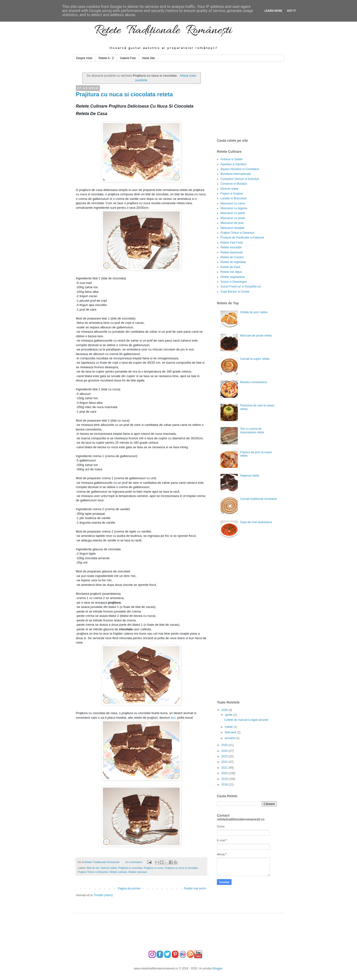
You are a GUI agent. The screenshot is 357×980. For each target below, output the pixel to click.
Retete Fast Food (232, 243)
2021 (225, 768)
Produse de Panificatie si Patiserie (242, 238)
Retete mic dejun (231, 272)
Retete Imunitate (231, 247)
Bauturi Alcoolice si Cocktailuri (240, 169)
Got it (291, 11)
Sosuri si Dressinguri (234, 282)
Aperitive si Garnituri (233, 164)
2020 (225, 773)
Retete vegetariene (233, 277)
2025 (225, 745)
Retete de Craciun (232, 257)
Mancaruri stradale (232, 228)
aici (173, 718)
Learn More (274, 11)
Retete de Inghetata (233, 262)
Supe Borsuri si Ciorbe (235, 292)
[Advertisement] (253, 100)
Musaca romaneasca (253, 382)
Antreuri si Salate (231, 159)
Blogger (218, 968)
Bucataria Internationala (236, 174)
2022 (225, 762)
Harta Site (148, 58)
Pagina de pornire (129, 888)
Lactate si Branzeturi (234, 198)
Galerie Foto (128, 58)
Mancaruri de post (232, 223)
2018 (225, 784)
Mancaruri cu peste (233, 218)
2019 (225, 779)
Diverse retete (229, 189)
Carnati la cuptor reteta (255, 359)
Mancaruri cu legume (234, 208)
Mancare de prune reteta (256, 336)
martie (229, 727)
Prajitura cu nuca (153, 868)
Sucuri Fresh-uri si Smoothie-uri (241, 287)
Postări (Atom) (104, 895)
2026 (225, 710)
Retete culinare (118, 872)
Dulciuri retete (109, 868)
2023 (225, 756)
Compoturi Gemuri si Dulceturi (240, 179)
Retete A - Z (106, 58)
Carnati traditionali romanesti (259, 499)
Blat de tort (93, 868)
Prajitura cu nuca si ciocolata (181, 868)
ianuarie (230, 738)
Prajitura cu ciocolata (130, 868)
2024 (225, 751)
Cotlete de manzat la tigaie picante (246, 720)
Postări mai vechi (195, 888)
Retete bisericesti (232, 252)
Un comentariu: (134, 862)
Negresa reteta (250, 476)
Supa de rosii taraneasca (256, 522)
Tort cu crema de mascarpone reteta (252, 430)
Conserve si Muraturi (234, 184)
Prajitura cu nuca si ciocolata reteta (124, 94)
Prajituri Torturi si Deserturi (93, 872)
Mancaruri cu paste (233, 213)
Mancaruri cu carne (233, 203)
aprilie (229, 715)
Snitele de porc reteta (254, 312)
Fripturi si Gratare (232, 194)
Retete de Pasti (230, 267)
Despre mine (84, 58)
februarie (231, 732)
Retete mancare (138, 872)
